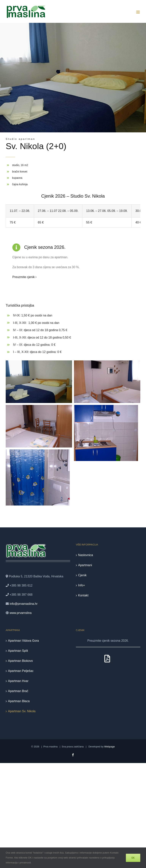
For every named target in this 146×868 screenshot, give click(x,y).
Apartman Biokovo (20, 661)
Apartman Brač (18, 691)
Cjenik (82, 575)
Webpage (109, 747)
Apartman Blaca (19, 701)
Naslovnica (86, 555)
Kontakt (83, 595)
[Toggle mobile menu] (138, 12)
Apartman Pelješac (21, 671)
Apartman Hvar (18, 681)
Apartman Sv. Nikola (22, 711)
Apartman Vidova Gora (23, 641)
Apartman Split (18, 651)
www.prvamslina (21, 613)
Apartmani (85, 565)
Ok (133, 858)
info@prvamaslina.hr (23, 604)
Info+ (82, 585)
